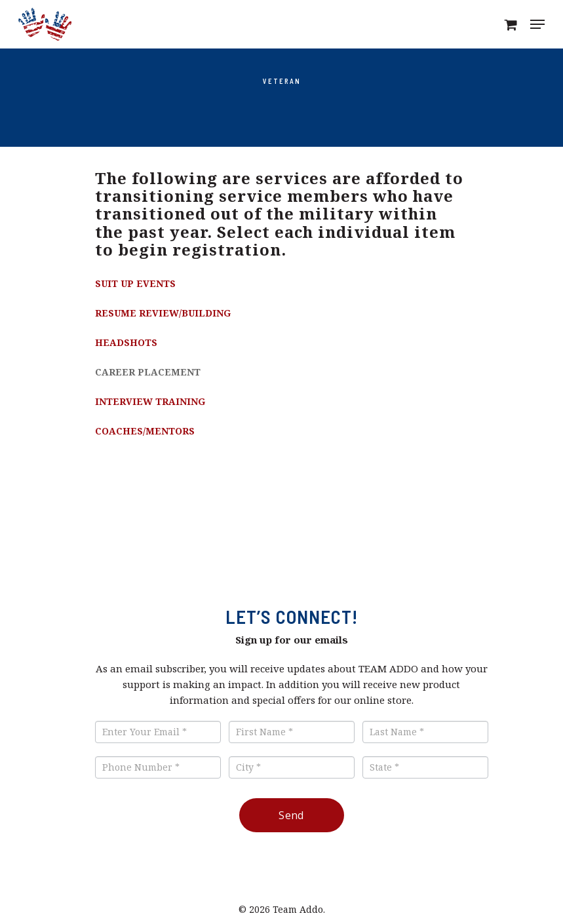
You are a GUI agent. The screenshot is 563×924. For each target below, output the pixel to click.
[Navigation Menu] (537, 24)
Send (291, 815)
